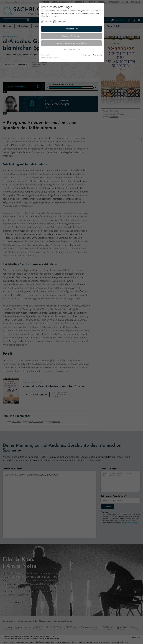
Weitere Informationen (71, 49)
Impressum (87, 55)
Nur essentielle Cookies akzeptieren (72, 43)
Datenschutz (97, 55)
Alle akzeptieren (71, 29)
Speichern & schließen (71, 36)
